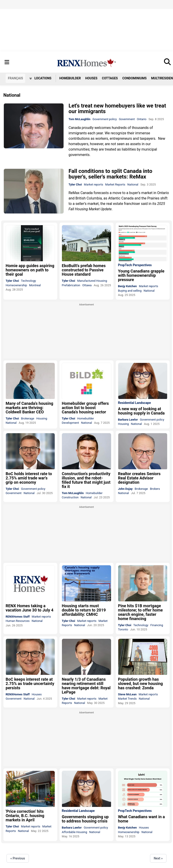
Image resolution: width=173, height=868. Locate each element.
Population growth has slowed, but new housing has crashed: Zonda (140, 684)
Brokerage (28, 418)
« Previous (18, 858)
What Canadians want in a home (141, 819)
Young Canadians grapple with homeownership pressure (141, 275)
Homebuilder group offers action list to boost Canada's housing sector (85, 408)
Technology (28, 281)
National (133, 184)
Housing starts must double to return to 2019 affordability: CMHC (84, 610)
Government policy (105, 119)
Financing (157, 625)
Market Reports (115, 184)
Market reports (94, 184)
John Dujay (125, 489)
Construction (70, 497)
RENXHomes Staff (18, 617)
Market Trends (127, 699)
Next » (158, 858)
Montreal (35, 285)
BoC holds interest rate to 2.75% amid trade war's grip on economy (29, 478)
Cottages (110, 78)
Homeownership (16, 285)
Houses (91, 78)
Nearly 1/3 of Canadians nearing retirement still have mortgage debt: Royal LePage (86, 686)
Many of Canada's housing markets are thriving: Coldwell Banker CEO (29, 408)
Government (127, 119)
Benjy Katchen (127, 286)
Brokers (155, 489)
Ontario (141, 119)
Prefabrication (71, 285)
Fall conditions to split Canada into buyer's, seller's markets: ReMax (110, 174)
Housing (42, 418)
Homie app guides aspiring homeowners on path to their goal (30, 270)
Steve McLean (127, 694)
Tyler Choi (75, 184)
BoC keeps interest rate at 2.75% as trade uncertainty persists (30, 684)
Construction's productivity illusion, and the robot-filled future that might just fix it (86, 480)
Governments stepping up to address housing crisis (85, 819)
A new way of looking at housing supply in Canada (141, 411)
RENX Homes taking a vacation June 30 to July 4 (30, 608)
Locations (40, 78)
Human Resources (18, 621)
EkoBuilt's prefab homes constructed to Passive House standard (84, 270)
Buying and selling (130, 291)
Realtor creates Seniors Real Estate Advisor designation (139, 478)
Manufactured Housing (92, 281)
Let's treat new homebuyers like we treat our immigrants (117, 109)
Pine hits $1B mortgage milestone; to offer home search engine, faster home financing (140, 612)
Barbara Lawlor (128, 420)
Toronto (123, 629)
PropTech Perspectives (135, 265)
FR (15, 78)
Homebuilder (70, 78)
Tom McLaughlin (79, 119)
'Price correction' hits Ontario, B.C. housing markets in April (25, 816)
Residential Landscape (134, 403)
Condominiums (134, 78)
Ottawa (87, 285)
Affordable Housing (74, 832)
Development (70, 423)
